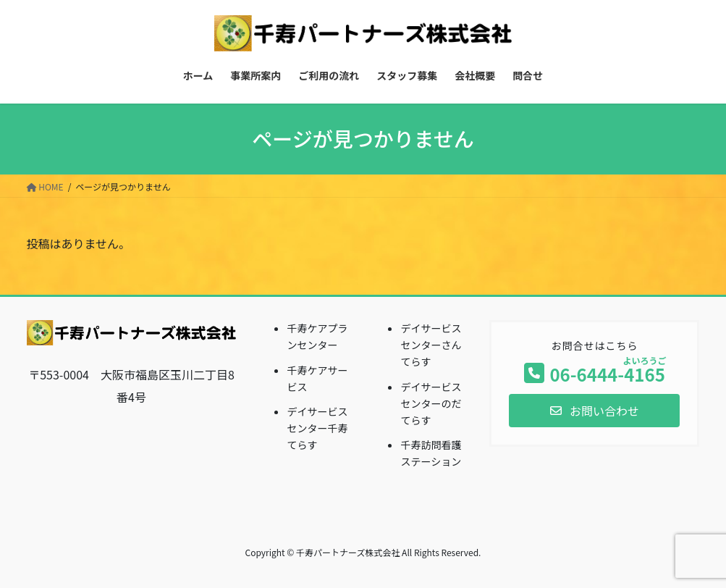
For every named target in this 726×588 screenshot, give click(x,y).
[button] (594, 411)
